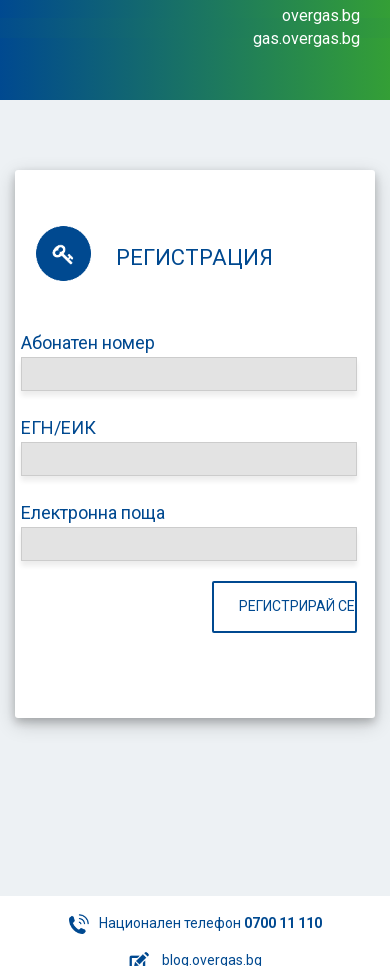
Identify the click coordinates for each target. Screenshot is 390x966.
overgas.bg (321, 15)
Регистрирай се (297, 606)
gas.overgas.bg (306, 38)
